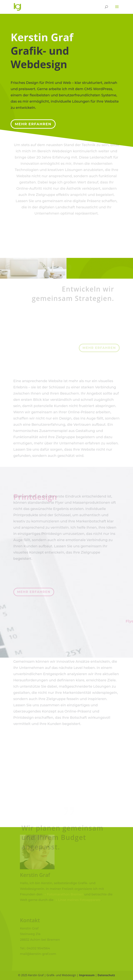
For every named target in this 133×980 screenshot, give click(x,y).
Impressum (87, 975)
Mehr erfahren (33, 122)
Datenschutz (106, 975)
